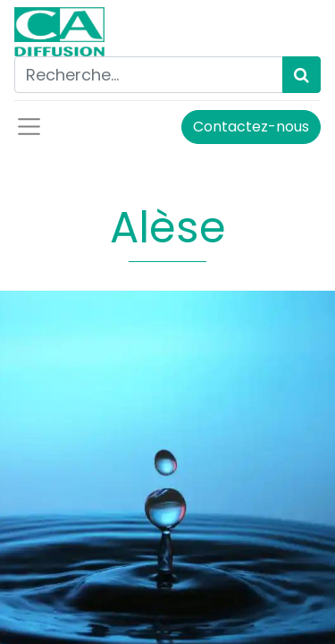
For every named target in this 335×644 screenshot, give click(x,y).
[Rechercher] (301, 75)
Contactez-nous (251, 127)
